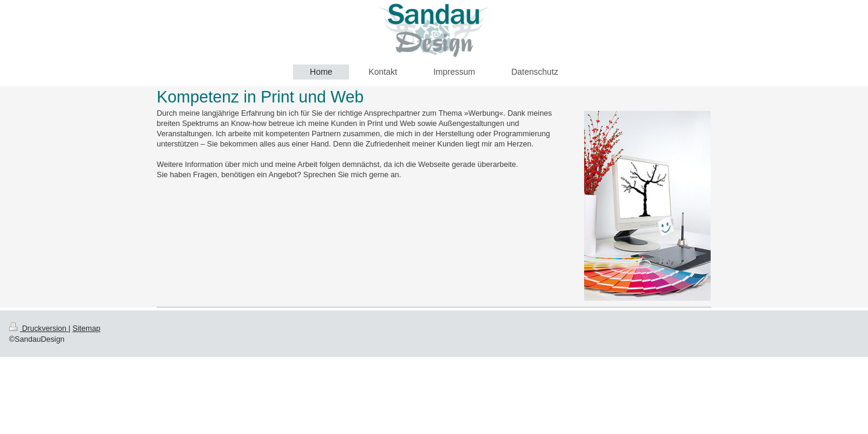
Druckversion (39, 329)
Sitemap (86, 329)
